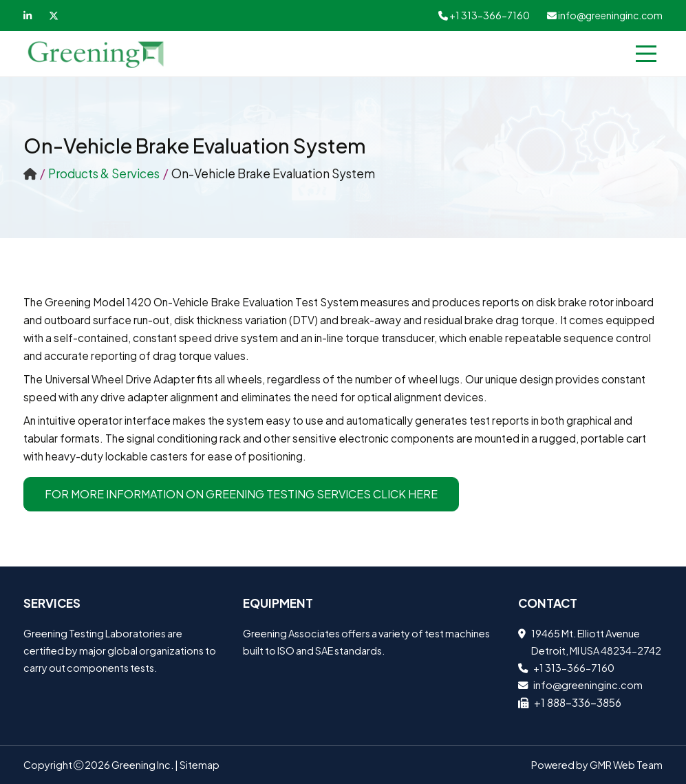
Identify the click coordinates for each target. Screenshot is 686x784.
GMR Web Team (626, 765)
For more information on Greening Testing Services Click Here (241, 494)
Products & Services (104, 173)
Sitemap (200, 765)
